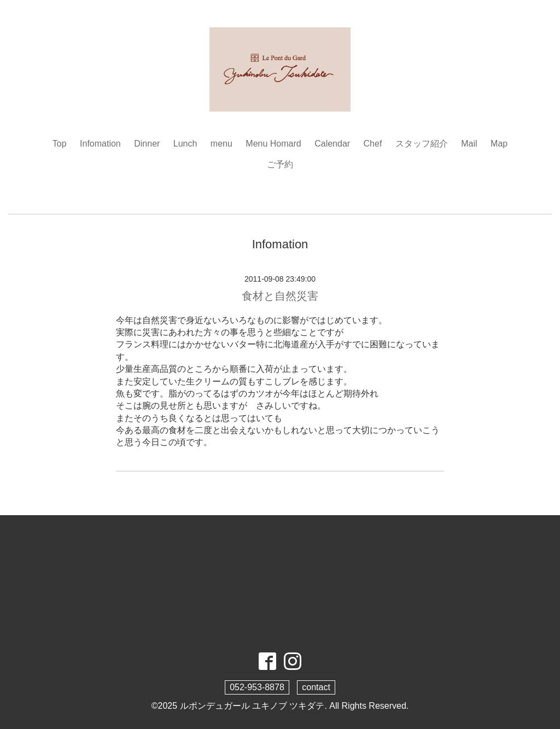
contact (316, 687)
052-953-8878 (257, 687)
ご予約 (280, 164)
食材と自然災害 (280, 296)
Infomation (100, 144)
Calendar (332, 144)
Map (499, 144)
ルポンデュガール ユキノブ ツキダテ (252, 706)
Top (60, 144)
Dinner (147, 144)
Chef (373, 144)
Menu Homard (273, 144)
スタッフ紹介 (422, 144)
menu (221, 144)
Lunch (185, 144)
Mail (469, 144)
